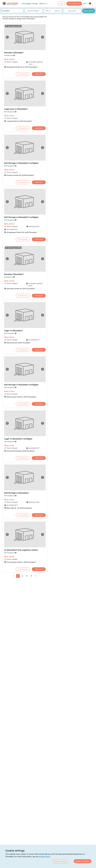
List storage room (74, 3)
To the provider (23, 74)
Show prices (9, 59)
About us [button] (43, 4)
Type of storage (33, 11)
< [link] (14, 576)
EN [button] (85, 4)
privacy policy (44, 857)
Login (61, 4)
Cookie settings (60, 861)
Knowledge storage (30, 4)
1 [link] (18, 576)
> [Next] (36, 576)
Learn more (39, 74)
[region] (72, 441)
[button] (91, 4)
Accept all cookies (83, 861)
